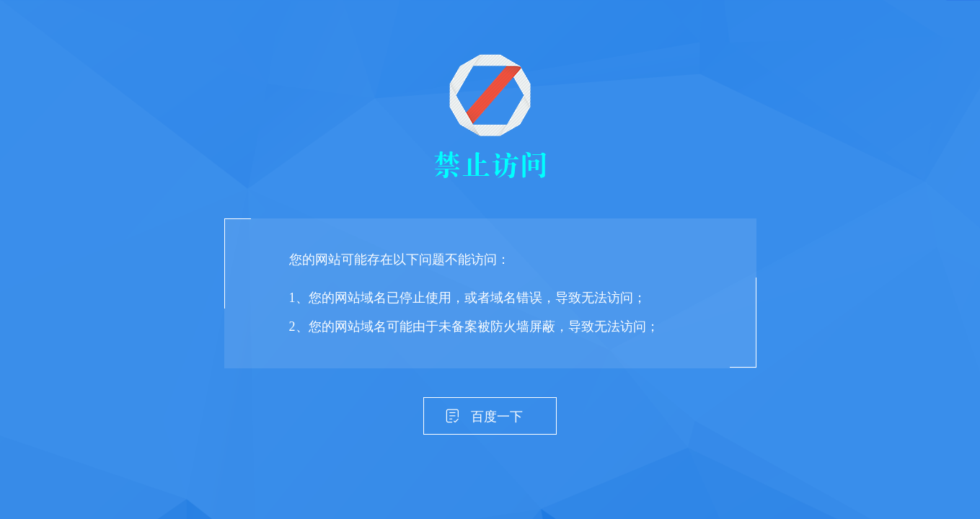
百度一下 (497, 417)
